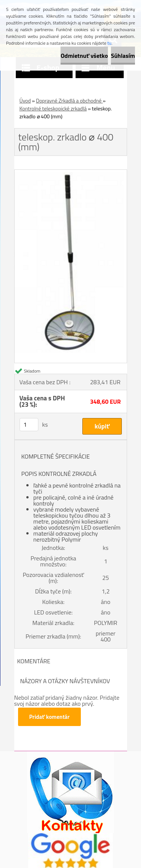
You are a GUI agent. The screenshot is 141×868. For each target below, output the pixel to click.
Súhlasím (123, 56)
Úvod (25, 100)
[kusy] (29, 425)
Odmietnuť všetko (84, 56)
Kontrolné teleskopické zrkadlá (53, 108)
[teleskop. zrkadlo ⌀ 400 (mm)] (71, 173)
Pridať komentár (50, 717)
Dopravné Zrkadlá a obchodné (70, 100)
